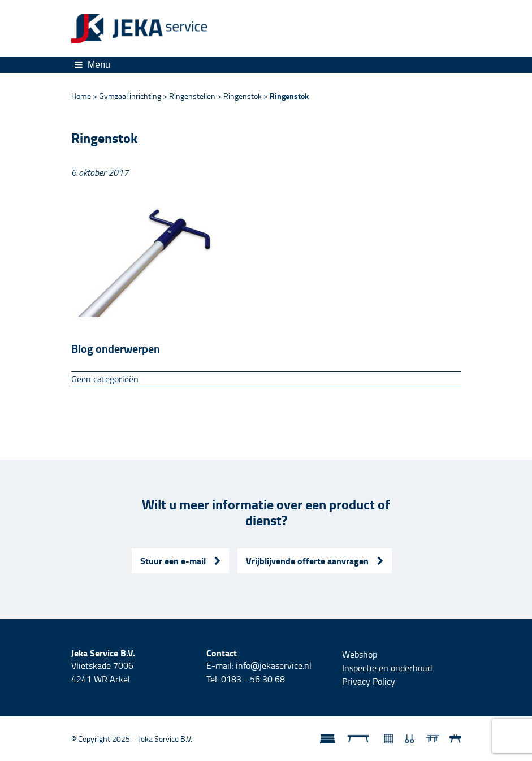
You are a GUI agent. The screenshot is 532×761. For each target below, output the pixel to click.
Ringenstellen (192, 96)
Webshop (360, 654)
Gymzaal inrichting (130, 96)
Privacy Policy (369, 681)
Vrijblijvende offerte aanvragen (315, 561)
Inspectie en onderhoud (387, 668)
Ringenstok (243, 96)
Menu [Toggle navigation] (92, 65)
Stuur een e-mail (180, 561)
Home (81, 96)
